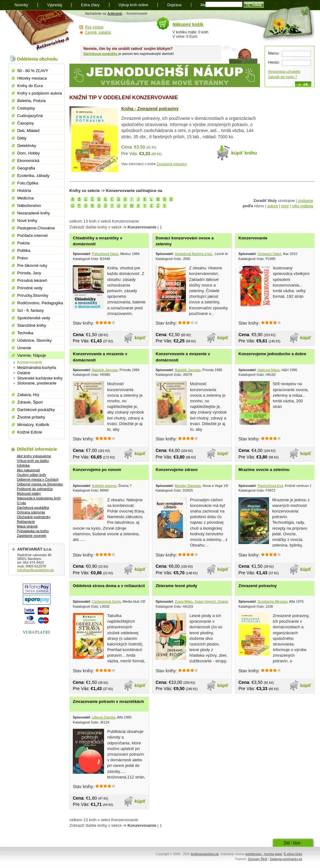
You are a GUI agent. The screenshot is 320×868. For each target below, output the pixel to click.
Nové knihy (27, 221)
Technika (25, 333)
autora (272, 206)
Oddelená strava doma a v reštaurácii (109, 586)
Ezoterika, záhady (33, 176)
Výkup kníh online (134, 5)
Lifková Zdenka (104, 717)
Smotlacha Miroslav (272, 601)
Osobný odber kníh (31, 475)
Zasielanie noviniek (32, 536)
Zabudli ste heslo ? (282, 77)
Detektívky (27, 146)
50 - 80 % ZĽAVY (33, 71)
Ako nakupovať (28, 470)
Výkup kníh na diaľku (33, 461)
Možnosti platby (29, 493)
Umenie (24, 348)
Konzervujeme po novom (97, 470)
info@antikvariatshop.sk (35, 570)
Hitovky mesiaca (32, 78)
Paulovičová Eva (270, 486)
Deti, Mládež (28, 131)
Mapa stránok (27, 526)
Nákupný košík (188, 24)
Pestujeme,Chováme (36, 228)
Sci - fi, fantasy (30, 310)
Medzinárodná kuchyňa (37, 368)
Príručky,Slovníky (33, 295)
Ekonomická (28, 161)
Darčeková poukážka (100, 54)
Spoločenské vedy (34, 318)
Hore (297, 842)
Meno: (274, 53)
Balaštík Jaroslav (105, 370)
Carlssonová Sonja (106, 601)
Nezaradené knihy (34, 213)
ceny (285, 206)
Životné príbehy (31, 417)
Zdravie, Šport (30, 402)
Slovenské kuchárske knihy (40, 378)
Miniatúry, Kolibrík (33, 425)
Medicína (25, 198)
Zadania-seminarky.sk (286, 859)
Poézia (23, 243)
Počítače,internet (32, 235)
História (24, 191)
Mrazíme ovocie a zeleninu (264, 470)
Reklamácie (26, 522)
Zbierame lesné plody (176, 586)
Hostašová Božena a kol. (194, 254)
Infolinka (23, 465)
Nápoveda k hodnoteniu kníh (39, 498)
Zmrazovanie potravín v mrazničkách (108, 701)
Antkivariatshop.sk (205, 854)
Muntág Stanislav (188, 486)
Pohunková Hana (105, 254)
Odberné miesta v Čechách (38, 479)
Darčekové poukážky (36, 410)
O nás (21, 503)
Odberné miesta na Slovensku (40, 484)
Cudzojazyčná (30, 116)
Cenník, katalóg (98, 32)
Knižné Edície (30, 432)
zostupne (305, 201)
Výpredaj (55, 5)
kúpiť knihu (244, 153)
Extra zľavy (90, 5)
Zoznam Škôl (257, 859)
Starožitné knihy (32, 325)
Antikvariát (115, 14)
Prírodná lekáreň (32, 280)
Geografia (26, 168)
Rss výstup (94, 27)
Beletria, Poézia (31, 101)
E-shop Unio (293, 854)
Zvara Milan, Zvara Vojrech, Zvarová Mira (207, 601)
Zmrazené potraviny (172, 164)
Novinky (21, 5)
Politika (24, 250)
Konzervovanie (253, 238)
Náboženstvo (29, 206)
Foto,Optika (28, 183)
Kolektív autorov (104, 486)
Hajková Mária (268, 370)
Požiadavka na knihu (33, 531)
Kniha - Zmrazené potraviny (150, 109)
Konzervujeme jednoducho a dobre (272, 354)
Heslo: (274, 62)
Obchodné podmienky (34, 517)
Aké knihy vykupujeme (34, 456)
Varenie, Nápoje (32, 355)
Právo (22, 258)
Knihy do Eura (30, 86)
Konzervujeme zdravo (177, 470)
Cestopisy (26, 108)
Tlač (287, 842)
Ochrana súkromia (31, 512)
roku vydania (302, 206)
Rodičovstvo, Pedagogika (40, 303)
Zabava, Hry (28, 395)
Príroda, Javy (29, 273)
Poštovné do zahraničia (35, 489)
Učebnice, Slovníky (35, 340)
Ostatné (24, 373)
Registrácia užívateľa (284, 71)
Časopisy (25, 123)
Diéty (22, 138)
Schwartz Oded (269, 254)
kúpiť (140, 338)
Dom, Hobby (28, 153)
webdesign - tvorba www (264, 854)
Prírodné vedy (30, 288)
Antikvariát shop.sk (40, 31)
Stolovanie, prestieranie (37, 383)
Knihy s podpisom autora (40, 93)
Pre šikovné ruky (32, 265)
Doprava (174, 5)
